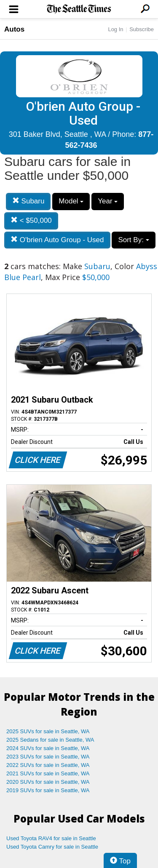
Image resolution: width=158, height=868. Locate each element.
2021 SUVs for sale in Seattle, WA (48, 773)
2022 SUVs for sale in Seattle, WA (48, 765)
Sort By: (133, 240)
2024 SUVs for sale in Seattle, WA (48, 748)
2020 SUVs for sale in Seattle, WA (48, 782)
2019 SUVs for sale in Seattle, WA (48, 790)
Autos (14, 29)
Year (108, 201)
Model (71, 201)
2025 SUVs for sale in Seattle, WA (48, 731)
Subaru (28, 201)
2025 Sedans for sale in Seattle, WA (50, 740)
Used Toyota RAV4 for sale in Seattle (51, 838)
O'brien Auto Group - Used (57, 240)
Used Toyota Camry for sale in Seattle (52, 847)
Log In (115, 29)
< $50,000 (31, 220)
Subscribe (142, 29)
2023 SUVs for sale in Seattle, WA (48, 757)
